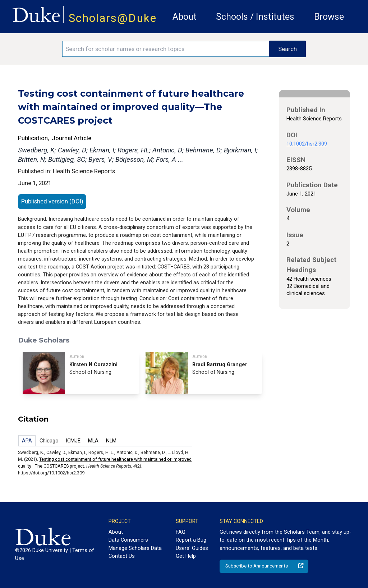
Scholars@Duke (113, 18)
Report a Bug (191, 540)
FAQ (181, 532)
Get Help (186, 556)
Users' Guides (192, 548)
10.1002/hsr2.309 (307, 144)
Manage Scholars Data (135, 548)
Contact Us (122, 556)
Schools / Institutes (255, 17)
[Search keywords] (166, 49)
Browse (329, 17)
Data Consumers (128, 540)
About (185, 17)
